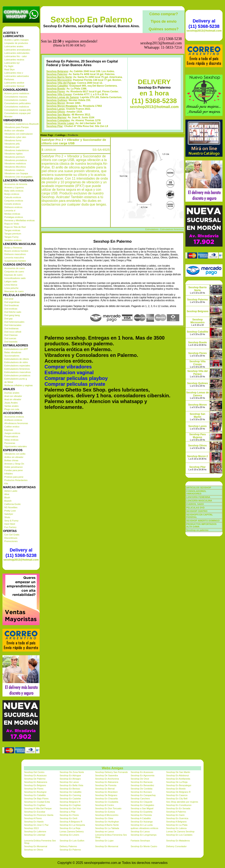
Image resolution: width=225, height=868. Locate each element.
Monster (8, 116)
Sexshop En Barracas (142, 782)
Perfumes (9, 79)
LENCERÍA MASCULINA (199, 501)
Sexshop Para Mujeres (197, 436)
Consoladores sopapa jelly (18, 110)
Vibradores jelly (12, 144)
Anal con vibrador (13, 396)
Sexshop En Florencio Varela (39, 815)
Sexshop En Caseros (177, 795)
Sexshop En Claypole (141, 802)
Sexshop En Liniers (69, 835)
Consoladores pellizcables (18, 103)
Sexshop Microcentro (59, 59)
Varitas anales (11, 406)
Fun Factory (10, 527)
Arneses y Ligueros (14, 187)
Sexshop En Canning (70, 795)
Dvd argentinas (12, 302)
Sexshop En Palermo (91, 20)
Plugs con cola (12, 409)
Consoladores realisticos (17, 107)
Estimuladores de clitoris (17, 359)
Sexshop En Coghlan (35, 805)
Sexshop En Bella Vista (71, 785)
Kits (6, 483)
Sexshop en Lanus (105, 832)
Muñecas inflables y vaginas (19, 385)
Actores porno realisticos (17, 93)
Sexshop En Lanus (140, 832)
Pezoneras (10, 443)
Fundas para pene (13, 470)
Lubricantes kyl (12, 63)
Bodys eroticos (12, 194)
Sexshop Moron (56, 82)
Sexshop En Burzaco (141, 792)
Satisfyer (9, 514)
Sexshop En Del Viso (70, 808)
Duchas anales (12, 393)
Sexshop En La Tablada (107, 828)
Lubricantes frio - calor (16, 56)
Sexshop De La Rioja (177, 782)
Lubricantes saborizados (17, 76)
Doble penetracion (13, 467)
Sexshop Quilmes (57, 80)
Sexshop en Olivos (34, 850)
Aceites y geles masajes (16, 40)
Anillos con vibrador (14, 131)
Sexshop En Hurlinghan (107, 822)
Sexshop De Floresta (106, 785)
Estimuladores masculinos (18, 372)
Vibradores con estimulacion (19, 134)
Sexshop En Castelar (70, 799)
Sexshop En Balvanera (36, 782)
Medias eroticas (12, 214)
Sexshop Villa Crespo (59, 74)
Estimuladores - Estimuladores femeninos (164, 209)
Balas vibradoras (13, 352)
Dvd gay (8, 319)
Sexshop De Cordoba (141, 789)
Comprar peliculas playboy (76, 358)
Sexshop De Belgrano (106, 795)
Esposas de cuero (13, 275)
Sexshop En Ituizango (142, 822)
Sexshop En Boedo (176, 789)
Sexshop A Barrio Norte (107, 825)
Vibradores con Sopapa (16, 173)
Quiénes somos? (163, 29)
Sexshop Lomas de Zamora (62, 77)
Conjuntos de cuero (14, 272)
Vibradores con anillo (15, 454)
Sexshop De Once (140, 779)
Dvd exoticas (11, 309)
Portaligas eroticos (14, 217)
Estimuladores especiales (17, 366)
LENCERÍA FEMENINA (198, 497)
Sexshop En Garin (175, 815)
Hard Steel (10, 524)
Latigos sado (11, 281)
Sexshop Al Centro (105, 805)
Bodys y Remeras (13, 248)
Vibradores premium (15, 157)
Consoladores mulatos (16, 100)
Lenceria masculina (14, 258)
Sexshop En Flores (69, 815)
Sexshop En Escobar (35, 812)
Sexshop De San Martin (178, 772)
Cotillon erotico (12, 427)
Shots (7, 517)
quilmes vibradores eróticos (144, 828)
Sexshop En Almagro (70, 779)
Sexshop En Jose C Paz (36, 825)
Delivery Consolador (176, 846)
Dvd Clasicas (11, 335)
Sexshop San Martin (58, 94)
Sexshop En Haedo (34, 822)
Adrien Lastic (11, 491)
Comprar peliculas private (75, 363)
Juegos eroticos (12, 433)
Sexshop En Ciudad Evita (37, 802)
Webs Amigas (112, 768)
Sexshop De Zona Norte (72, 772)
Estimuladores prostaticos (17, 375)
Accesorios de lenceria (16, 184)
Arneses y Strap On (14, 464)
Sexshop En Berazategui (179, 785)
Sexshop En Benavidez (142, 785)
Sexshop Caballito (57, 65)
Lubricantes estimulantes (17, 53)
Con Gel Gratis (12, 535)
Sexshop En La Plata (177, 825)
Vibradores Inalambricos (16, 150)
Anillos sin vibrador (14, 457)
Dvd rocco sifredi (13, 332)
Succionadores (12, 356)
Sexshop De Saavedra (107, 775)
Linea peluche (11, 288)
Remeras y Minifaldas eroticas (19, 220)
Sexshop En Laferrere (35, 832)
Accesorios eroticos (14, 417)
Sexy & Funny (11, 521)
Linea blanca (11, 285)
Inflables (9, 474)
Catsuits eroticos (13, 197)
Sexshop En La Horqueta (72, 825)
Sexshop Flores (56, 71)
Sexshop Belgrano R (70, 802)
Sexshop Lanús (56, 88)
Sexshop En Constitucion (179, 805)
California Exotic (12, 504)
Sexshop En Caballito (35, 795)
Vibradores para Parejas (16, 127)
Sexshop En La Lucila (142, 825)
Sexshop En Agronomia (142, 775)
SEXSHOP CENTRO (197, 511)
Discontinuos (11, 538)
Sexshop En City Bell (177, 799)
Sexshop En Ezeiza (105, 812)
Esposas (9, 430)
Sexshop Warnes (56, 97)
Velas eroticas (11, 440)
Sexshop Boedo (56, 68)
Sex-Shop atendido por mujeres (182, 802)
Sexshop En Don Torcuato (108, 808)
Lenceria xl (10, 211)
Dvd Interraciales (13, 325)
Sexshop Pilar (54, 106)
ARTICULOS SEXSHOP (199, 488)
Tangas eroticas (12, 230)
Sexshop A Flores (33, 818)
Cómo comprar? (163, 14)
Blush (7, 498)
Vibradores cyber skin (15, 137)
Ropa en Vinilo (12, 224)
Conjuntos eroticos (14, 201)
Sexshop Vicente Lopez (60, 103)
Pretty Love (10, 511)
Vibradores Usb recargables (18, 177)
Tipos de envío (164, 21)
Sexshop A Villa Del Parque (38, 808)
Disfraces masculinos (15, 254)
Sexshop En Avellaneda (178, 779)
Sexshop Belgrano (57, 51)
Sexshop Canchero (140, 799)
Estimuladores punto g (16, 379)
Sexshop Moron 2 (197, 456)
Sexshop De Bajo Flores (36, 799)
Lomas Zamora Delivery (72, 832)
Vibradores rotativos (14, 170)
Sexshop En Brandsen (106, 792)
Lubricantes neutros (14, 60)
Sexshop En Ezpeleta (141, 812)
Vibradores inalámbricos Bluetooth (22, 124)
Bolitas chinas (11, 460)
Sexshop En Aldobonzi (178, 775)
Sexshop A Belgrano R (71, 822)
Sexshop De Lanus (69, 782)
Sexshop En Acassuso (142, 772)
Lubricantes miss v (14, 73)
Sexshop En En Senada (178, 808)
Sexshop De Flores (34, 789)
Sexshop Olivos (56, 91)
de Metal (9, 382)
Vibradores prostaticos (16, 160)
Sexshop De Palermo (35, 779)
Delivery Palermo (68, 846)
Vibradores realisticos (15, 163)
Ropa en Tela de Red (15, 227)
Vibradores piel (12, 147)
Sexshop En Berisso (70, 789)
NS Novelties (11, 507)
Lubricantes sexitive (14, 83)
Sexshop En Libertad (35, 835)
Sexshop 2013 (31, 828)
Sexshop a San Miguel (142, 808)
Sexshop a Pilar (67, 812)
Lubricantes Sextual (14, 86)
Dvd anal (9, 299)
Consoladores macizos (16, 97)
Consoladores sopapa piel (17, 113)
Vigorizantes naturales (16, 446)
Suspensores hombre (15, 261)
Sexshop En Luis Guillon (72, 841)
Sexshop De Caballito (70, 792)
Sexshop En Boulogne (35, 792)
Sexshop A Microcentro (107, 815)
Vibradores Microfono (15, 167)
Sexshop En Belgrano (35, 785)
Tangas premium (13, 234)
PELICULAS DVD (195, 508)
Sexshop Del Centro (34, 772)
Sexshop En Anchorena (107, 779)
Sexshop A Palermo (176, 812)
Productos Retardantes (16, 480)
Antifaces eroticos (13, 420)
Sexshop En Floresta (141, 815)
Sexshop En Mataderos (178, 841)
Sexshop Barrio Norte (59, 56)
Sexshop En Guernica (177, 818)
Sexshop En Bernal (105, 789)
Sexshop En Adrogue (70, 775)
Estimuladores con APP (16, 349)
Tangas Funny (11, 237)
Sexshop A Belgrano (176, 822)
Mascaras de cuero (14, 291)
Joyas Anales (11, 403)
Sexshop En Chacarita (106, 799)
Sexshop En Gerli (68, 818)
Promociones (11, 541)
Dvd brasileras (12, 305)
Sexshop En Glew (104, 818)
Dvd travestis (11, 342)
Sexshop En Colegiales (142, 805)
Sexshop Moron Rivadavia (62, 85)
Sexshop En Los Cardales (179, 835)
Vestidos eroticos (13, 240)
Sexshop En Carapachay (143, 795)
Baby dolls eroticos (14, 191)
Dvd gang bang (12, 315)
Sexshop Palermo (57, 54)
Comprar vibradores (68, 346)
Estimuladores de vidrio (16, 362)
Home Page (47, 114)
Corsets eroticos (12, 204)
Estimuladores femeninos (17, 369)
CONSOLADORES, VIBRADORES (196, 492)
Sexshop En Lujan (104, 841)
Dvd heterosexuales (14, 322)
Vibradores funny (13, 140)
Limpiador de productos (16, 43)
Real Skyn (9, 69)
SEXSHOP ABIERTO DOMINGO (203, 521)
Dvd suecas (10, 338)
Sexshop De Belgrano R (178, 792)
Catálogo (60, 114)
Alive (7, 494)
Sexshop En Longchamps (144, 835)
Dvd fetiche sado (13, 312)
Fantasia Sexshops (140, 841)
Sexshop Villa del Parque (61, 62)
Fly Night (9, 66)
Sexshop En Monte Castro (144, 846)
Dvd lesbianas (11, 328)
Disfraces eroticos (13, 207)
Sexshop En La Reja (70, 828)
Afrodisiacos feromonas (16, 423)
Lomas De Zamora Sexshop (180, 832)
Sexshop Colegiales (58, 100)
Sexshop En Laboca (176, 828)
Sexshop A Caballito (141, 818)
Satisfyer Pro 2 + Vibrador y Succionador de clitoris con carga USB (74, 121)
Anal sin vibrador (13, 399)
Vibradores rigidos (13, 154)
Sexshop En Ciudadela (107, 802)
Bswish (8, 501)
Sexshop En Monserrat (36, 846)
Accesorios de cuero (15, 268)
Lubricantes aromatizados (17, 50)
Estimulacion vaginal (69, 352)
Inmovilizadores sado (15, 278)
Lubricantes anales (14, 46)
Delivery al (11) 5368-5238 (21, 553)
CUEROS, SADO (195, 504)
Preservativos (11, 436)
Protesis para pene (14, 477)
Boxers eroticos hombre (16, 251)
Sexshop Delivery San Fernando (111, 772)
